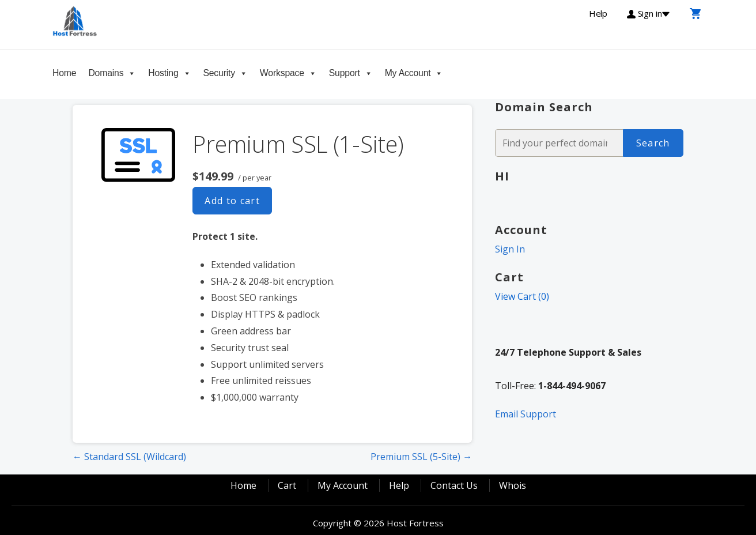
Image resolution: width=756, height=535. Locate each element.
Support (345, 73)
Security (219, 73)
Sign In (510, 249)
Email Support (526, 414)
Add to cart (232, 201)
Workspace (282, 73)
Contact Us (454, 485)
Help (399, 485)
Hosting (163, 73)
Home (64, 73)
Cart (287, 485)
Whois (513, 485)
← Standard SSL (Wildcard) (129, 457)
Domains (106, 73)
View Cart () (522, 296)
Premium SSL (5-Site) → (421, 457)
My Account (408, 73)
